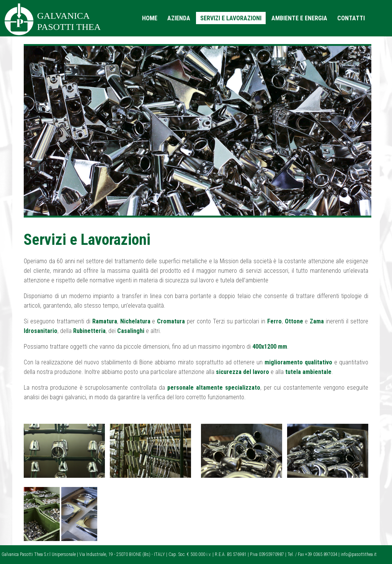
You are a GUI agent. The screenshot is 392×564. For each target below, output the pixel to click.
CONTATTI (351, 18)
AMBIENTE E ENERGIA (299, 18)
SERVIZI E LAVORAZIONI (231, 18)
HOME (150, 18)
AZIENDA (179, 18)
